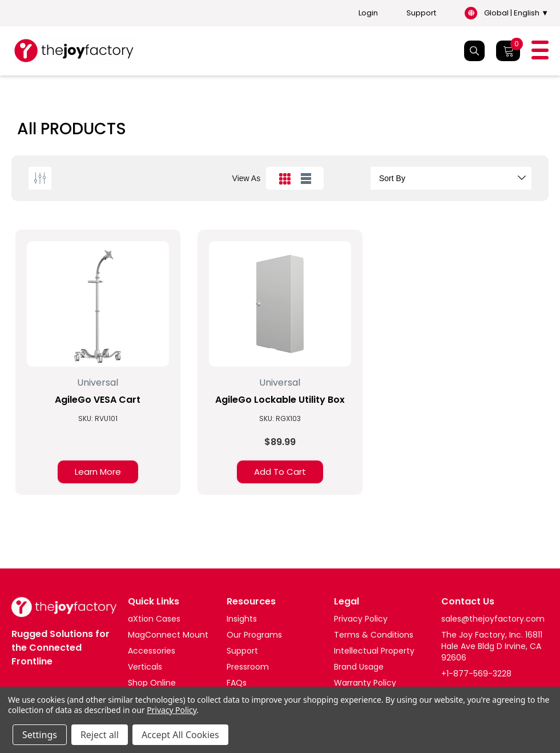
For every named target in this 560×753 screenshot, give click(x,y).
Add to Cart (280, 472)
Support (421, 13)
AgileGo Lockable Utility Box (280, 400)
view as (247, 178)
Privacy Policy (172, 710)
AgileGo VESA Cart (98, 400)
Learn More (98, 472)
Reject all (100, 735)
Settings (40, 735)
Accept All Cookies (180, 735)
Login (368, 13)
